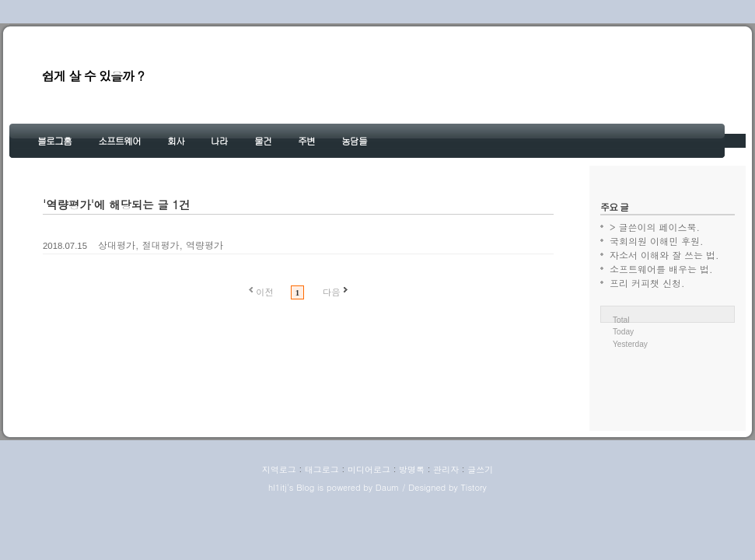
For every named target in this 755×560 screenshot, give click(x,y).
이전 (265, 292)
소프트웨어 (119, 140)
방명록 (412, 469)
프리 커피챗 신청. (647, 283)
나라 (219, 140)
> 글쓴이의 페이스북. (655, 227)
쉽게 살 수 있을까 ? (93, 76)
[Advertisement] (668, 399)
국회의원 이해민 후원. (657, 241)
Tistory (473, 487)
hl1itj (278, 487)
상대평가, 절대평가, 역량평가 (161, 245)
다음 (332, 292)
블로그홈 (54, 140)
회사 (176, 140)
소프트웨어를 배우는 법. (661, 269)
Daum (388, 487)
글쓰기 (480, 469)
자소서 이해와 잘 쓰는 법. (664, 255)
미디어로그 (369, 469)
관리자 (446, 469)
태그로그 (322, 469)
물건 (263, 140)
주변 (306, 140)
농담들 (354, 140)
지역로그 (279, 469)
